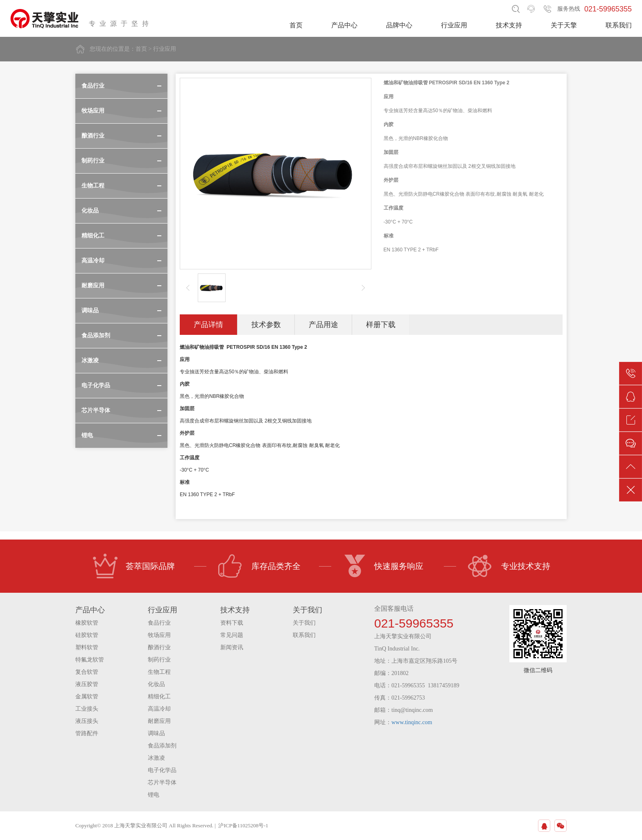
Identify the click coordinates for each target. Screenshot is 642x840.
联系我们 (619, 25)
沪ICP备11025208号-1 (243, 825)
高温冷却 (159, 709)
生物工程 (159, 672)
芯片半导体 (162, 782)
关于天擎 (564, 25)
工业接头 (87, 709)
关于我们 (304, 623)
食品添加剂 (162, 746)
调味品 (156, 733)
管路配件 (87, 733)
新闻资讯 (232, 647)
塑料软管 (87, 647)
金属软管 (87, 697)
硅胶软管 (87, 635)
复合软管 (87, 672)
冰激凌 (156, 758)
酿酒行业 (159, 647)
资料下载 (232, 623)
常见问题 (232, 635)
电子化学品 (162, 770)
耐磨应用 (159, 721)
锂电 (154, 795)
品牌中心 (399, 25)
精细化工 (159, 697)
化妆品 (156, 684)
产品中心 (344, 25)
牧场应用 (159, 635)
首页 (296, 25)
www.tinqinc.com (412, 722)
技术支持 (509, 25)
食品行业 (159, 623)
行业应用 (454, 25)
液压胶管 (87, 684)
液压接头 (87, 721)
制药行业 (159, 660)
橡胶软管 (87, 623)
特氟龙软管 (90, 660)
